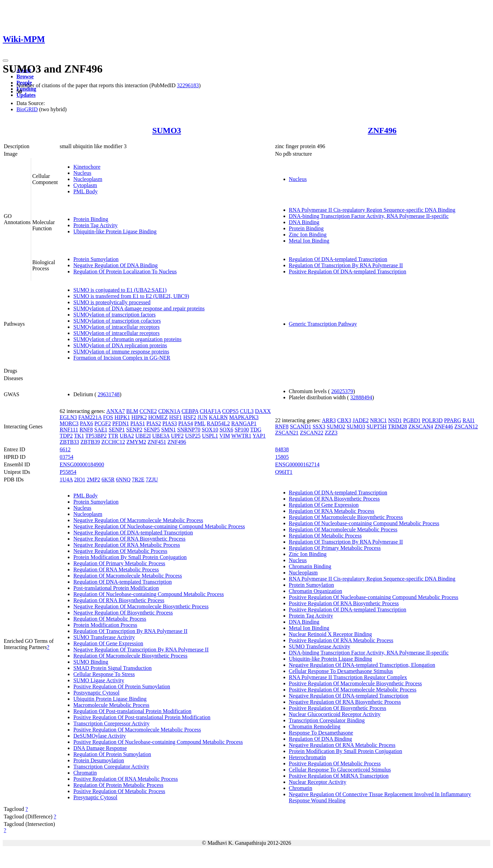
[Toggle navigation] (5, 61)
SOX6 (226, 430)
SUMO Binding (91, 662)
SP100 (242, 430)
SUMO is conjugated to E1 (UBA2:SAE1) (120, 290)
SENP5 (152, 430)
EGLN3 (68, 417)
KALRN (218, 417)
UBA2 (127, 436)
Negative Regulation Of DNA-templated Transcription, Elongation (362, 665)
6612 (65, 449)
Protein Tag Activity (95, 225)
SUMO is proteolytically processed (112, 302)
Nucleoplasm (88, 179)
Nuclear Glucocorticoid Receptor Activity (335, 714)
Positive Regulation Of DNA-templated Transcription (348, 271)
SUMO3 (167, 130)
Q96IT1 (284, 472)
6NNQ (123, 480)
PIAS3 (170, 423)
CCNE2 (148, 411)
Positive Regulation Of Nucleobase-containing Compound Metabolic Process (158, 742)
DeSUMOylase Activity (99, 736)
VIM (225, 436)
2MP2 (93, 480)
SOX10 (210, 430)
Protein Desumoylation (99, 760)
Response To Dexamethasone (321, 733)
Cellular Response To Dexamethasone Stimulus (341, 671)
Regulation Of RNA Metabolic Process (116, 569)
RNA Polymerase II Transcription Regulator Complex (348, 677)
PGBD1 (412, 420)
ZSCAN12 (466, 426)
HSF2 (189, 417)
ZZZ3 (331, 433)
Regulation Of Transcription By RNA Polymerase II (346, 265)
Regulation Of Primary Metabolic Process (119, 563)
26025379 (342, 391)
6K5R (108, 480)
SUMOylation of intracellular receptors (116, 327)
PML (200, 423)
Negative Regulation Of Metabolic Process (120, 551)
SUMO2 (336, 426)
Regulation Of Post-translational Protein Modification (132, 711)
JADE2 (361, 420)
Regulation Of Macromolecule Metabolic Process (128, 576)
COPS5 (230, 411)
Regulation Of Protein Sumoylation (112, 754)
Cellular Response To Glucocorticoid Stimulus (340, 770)
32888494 (361, 397)
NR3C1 (378, 420)
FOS (108, 417)
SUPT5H (377, 426)
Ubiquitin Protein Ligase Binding (110, 699)
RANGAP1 (244, 423)
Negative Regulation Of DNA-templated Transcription (133, 533)
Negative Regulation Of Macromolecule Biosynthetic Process (141, 606)
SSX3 (319, 426)
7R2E (138, 480)
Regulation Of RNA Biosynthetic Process (119, 600)
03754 (66, 457)
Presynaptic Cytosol (95, 797)
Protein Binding (91, 219)
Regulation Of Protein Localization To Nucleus (125, 271)
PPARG (453, 420)
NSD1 (395, 420)
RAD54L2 (218, 423)
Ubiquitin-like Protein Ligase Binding (115, 231)
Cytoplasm (85, 185)
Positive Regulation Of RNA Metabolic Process (125, 779)
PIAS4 (186, 423)
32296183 (188, 85)
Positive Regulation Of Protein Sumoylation (122, 686)
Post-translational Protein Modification (116, 588)
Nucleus (82, 173)
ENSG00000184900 (82, 464)
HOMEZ (158, 417)
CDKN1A (169, 411)
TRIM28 (397, 426)
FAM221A (90, 417)
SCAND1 (301, 426)
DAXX (263, 411)
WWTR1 (242, 436)
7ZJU (152, 480)
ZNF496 (382, 130)
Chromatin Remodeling (315, 727)
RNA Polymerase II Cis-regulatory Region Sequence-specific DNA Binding (372, 210)
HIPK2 (139, 417)
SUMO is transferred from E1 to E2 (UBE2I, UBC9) (131, 296)
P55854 (68, 472)
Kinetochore (87, 167)
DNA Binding (304, 222)
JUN (203, 417)
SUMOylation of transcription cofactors (117, 321)
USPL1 (210, 436)
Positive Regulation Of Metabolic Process (119, 791)
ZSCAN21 (287, 433)
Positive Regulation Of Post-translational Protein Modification (142, 717)
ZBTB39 (90, 442)
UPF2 (177, 436)
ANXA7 (116, 411)
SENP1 (117, 430)
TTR (113, 436)
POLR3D (432, 420)
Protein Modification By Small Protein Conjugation (130, 557)
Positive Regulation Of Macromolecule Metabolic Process (137, 730)
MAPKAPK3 (244, 417)
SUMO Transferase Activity (104, 637)
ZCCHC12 (113, 442)
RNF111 (69, 430)
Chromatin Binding (310, 566)
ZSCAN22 (312, 433)
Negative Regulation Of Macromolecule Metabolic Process (138, 520)
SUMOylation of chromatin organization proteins (127, 339)
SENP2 (134, 430)
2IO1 (80, 480)
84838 (282, 449)
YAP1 (259, 436)
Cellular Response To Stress (104, 674)
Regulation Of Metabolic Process (110, 619)
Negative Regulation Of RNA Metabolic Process (127, 545)
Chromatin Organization (316, 591)
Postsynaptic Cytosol (96, 693)
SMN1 (169, 430)
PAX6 (86, 423)
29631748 (109, 394)
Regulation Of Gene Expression (108, 643)
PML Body (85, 191)
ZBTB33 (69, 442)
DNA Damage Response (100, 748)
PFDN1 (121, 423)
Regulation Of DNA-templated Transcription (338, 259)
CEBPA (190, 411)
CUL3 (247, 411)
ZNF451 (157, 442)
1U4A (66, 480)
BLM (132, 411)
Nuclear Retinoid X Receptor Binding (331, 634)
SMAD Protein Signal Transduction (112, 668)
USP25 (193, 436)
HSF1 (175, 417)
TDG (256, 430)
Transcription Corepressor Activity (111, 723)
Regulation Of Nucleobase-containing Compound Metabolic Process (148, 594)
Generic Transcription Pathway (323, 324)
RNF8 (86, 430)
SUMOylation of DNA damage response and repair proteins (139, 308)
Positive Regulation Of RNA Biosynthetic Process (344, 603)
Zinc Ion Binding (308, 235)
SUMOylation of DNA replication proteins (120, 345)
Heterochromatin (307, 757)
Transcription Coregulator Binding (327, 720)
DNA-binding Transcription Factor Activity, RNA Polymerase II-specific (369, 216)
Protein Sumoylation (96, 259)
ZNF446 (444, 426)
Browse (25, 76)
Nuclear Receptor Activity (318, 782)
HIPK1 (122, 417)
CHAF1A (210, 411)
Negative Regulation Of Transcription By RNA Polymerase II (141, 650)
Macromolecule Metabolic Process (111, 705)
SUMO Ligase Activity (99, 680)
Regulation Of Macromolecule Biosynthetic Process (130, 656)
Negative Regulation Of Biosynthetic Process (123, 613)
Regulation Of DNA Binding (320, 739)
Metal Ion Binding (309, 241)
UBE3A (161, 436)
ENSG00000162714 (298, 464)
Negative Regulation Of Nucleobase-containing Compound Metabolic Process (159, 526)
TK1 (79, 436)
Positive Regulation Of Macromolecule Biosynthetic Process (356, 683)
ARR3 (329, 420)
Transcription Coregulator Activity (111, 767)
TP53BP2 (96, 436)
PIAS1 (138, 423)
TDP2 (66, 436)
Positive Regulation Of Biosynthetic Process (338, 708)
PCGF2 (103, 423)
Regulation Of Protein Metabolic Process (118, 785)
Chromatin (85, 773)
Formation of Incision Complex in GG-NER (122, 358)
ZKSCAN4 (421, 426)
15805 (282, 457)
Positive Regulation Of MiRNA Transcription (339, 776)
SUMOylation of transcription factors (114, 315)
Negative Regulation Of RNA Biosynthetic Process (129, 539)
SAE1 (101, 430)
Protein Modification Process (105, 625)
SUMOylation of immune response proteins (121, 352)
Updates (26, 95)
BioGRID (27, 109)
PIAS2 (154, 423)
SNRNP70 (189, 430)
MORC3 (69, 423)
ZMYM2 (136, 442)
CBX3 (344, 420)
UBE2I (143, 436)
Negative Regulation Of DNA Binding (115, 265)
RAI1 (469, 420)
